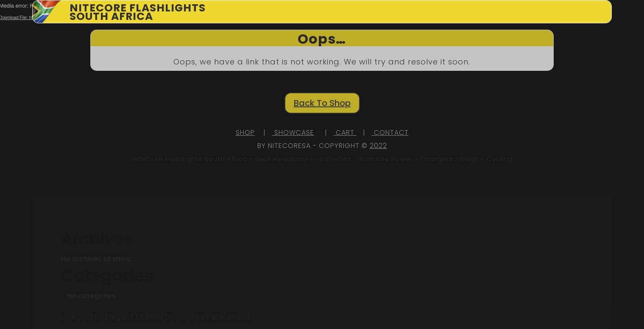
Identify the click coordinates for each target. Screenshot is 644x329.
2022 (378, 146)
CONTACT (390, 132)
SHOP (245, 132)
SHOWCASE (293, 132)
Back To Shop (322, 103)
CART (345, 132)
